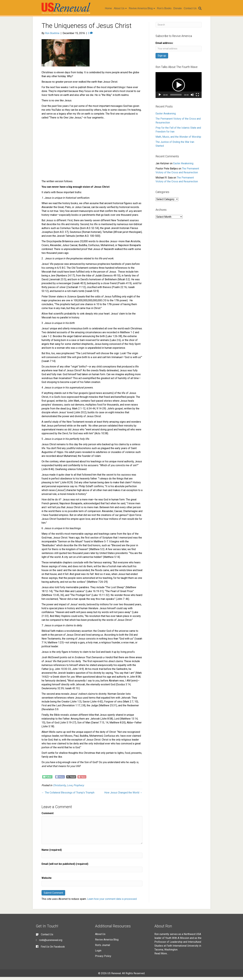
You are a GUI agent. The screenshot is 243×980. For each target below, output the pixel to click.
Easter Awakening (166, 117)
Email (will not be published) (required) (65, 867)
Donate (180, 8)
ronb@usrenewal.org (51, 943)
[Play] (160, 98)
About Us (121, 8)
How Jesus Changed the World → (123, 796)
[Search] (202, 9)
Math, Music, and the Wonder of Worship (178, 140)
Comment (48, 816)
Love (70, 788)
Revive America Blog (143, 8)
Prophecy (79, 788)
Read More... (161, 957)
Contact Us (192, 8)
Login (98, 954)
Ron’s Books (167, 8)
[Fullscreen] (197, 98)
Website (47, 881)
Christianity (59, 788)
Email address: (164, 46)
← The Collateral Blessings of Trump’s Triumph (68, 796)
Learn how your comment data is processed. (112, 902)
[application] (179, 88)
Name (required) (52, 853)
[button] (178, 88)
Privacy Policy (103, 959)
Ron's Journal (103, 948)
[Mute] (192, 98)
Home (111, 8)
